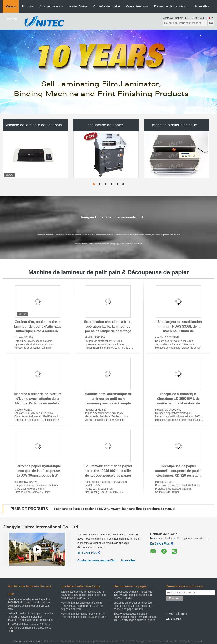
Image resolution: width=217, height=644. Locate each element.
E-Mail (170, 614)
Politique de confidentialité (27, 641)
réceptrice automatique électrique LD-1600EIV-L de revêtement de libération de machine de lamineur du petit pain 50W (178, 403)
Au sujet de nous (51, 6)
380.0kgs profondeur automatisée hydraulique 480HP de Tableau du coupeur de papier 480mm (133, 606)
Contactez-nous (137, 6)
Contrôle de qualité (107, 6)
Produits (27, 6)
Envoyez (174, 598)
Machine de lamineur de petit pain (33, 125)
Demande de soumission (172, 6)
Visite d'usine (78, 6)
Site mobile (173, 619)
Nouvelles (202, 6)
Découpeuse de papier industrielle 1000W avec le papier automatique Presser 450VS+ (133, 595)
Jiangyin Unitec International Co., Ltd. (41, 527)
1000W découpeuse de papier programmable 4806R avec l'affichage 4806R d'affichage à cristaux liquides (135, 617)
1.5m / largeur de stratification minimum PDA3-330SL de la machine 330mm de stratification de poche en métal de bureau (178, 331)
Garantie (12, 19)
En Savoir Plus (89, 553)
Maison (11, 6)
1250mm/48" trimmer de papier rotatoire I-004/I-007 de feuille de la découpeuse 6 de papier (108, 471)
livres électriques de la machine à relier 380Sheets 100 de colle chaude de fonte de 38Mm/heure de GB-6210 (84, 595)
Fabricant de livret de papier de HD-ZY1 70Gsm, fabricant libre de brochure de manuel (115, 509)
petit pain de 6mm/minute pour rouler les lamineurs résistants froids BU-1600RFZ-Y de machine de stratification (31, 617)
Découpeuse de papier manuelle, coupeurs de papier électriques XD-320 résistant (178, 471)
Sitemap (182, 614)
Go (211, 23)
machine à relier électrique (175, 125)
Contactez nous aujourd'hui (97, 560)
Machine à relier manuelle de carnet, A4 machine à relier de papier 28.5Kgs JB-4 (83, 615)
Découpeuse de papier (104, 125)
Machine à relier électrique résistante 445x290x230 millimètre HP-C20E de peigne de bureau (82, 606)
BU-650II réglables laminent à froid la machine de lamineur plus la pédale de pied (30, 628)
